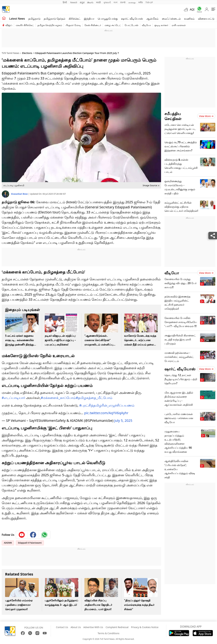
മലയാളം (132, 2)
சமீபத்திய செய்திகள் (173, 116)
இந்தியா (89, 19)
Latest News (17, 19)
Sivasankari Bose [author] (20, 194)
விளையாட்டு (206, 19)
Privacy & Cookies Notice (145, 627)
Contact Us (62, 627)
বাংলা (116, 2)
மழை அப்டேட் (113, 25)
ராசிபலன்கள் (179, 25)
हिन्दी (65, 2)
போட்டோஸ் (131, 25)
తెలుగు (90, 2)
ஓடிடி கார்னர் (161, 25)
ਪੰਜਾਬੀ (123, 2)
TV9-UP (149, 2)
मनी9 (141, 2)
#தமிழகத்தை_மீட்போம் (94, 398)
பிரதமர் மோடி (73, 25)
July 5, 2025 (123, 421)
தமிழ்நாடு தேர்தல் (55, 19)
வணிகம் (189, 19)
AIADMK (8, 543)
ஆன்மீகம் (152, 19)
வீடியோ (146, 25)
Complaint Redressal (117, 627)
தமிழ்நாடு (34, 19)
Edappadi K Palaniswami (30, 543)
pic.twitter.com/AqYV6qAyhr (106, 413)
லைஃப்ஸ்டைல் (171, 19)
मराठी (98, 2)
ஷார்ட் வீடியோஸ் (132, 19)
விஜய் (9, 25)
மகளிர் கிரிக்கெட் (25, 25)
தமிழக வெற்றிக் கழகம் (50, 25)
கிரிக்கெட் (75, 19)
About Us (76, 627)
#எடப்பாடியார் (13, 398)
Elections (27, 53)
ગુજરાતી (107, 2)
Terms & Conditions (109, 633)
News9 (74, 2)
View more (206, 116)
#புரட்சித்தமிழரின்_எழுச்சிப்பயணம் (107, 405)
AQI (192, 9)
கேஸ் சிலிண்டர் (93, 25)
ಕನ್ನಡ (82, 2)
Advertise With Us (93, 627)
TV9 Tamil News (11, 53)
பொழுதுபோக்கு (108, 19)
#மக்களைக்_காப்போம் (58, 398)
